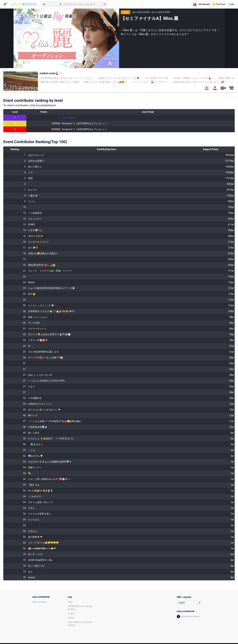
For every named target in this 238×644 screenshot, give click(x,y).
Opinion (71, 618)
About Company (40, 602)
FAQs (70, 602)
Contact (71, 614)
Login (231, 4)
